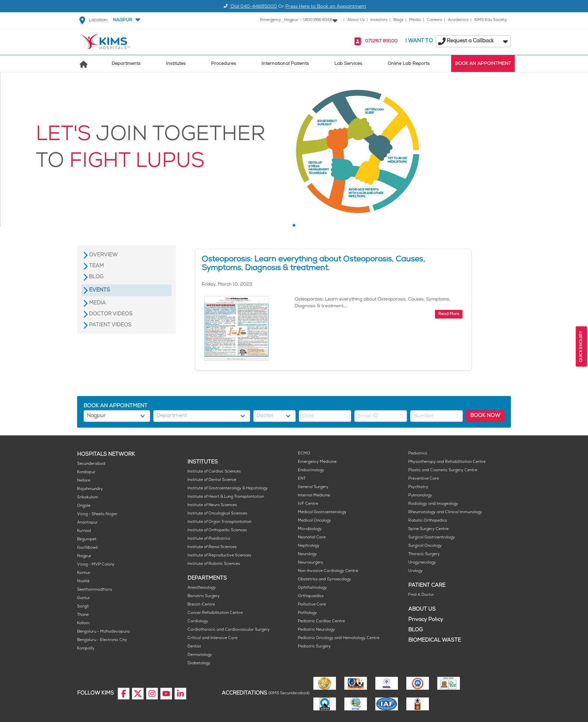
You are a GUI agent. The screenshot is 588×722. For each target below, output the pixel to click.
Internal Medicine (314, 496)
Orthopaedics (311, 596)
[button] (126, 20)
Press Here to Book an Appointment (326, 7)
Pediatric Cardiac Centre (321, 621)
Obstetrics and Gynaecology (324, 580)
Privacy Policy (426, 620)
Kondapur (86, 472)
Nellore (84, 481)
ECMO (304, 454)
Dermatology (200, 655)
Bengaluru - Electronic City (102, 640)
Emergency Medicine (317, 462)
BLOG (416, 630)
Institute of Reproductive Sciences (219, 556)
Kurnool (84, 531)
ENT (302, 479)
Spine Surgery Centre (428, 529)
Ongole (84, 506)
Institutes (176, 64)
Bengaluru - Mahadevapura (103, 632)
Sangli (83, 607)
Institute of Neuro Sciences (212, 505)
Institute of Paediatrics (209, 539)
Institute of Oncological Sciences (217, 514)
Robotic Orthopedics (428, 521)
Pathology (307, 613)
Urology (416, 571)
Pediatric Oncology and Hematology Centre (339, 638)
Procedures (223, 64)
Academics (458, 20)
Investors (379, 20)
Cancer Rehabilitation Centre (215, 613)
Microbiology (310, 529)
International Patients (285, 64)
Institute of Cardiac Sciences (214, 472)
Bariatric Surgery (204, 596)
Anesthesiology (202, 588)
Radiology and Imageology (433, 504)
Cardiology (198, 621)
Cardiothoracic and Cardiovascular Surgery (229, 630)
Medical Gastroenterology (322, 512)
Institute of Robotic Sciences (214, 564)
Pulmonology (420, 496)
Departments (126, 64)
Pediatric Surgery (314, 647)
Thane (83, 615)
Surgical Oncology (425, 546)
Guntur (84, 598)
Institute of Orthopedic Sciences (217, 530)
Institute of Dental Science (212, 480)
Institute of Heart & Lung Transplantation (226, 497)
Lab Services (348, 64)
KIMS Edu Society (491, 20)
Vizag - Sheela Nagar (97, 514)
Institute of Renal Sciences (212, 547)
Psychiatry (418, 487)
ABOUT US (422, 610)
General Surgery (313, 487)
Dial (249, 7)
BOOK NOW (485, 416)
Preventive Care (424, 479)
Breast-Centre (201, 605)
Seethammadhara (95, 590)
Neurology (307, 554)
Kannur (84, 573)
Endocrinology (311, 470)
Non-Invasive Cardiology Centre (328, 571)
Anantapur (87, 523)
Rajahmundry (90, 489)
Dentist (194, 647)
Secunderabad (91, 464)
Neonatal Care (312, 538)
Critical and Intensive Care (213, 638)
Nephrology (309, 546)
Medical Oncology (314, 521)
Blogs (398, 20)
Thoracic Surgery (424, 554)
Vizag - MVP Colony (96, 565)
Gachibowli (87, 548)
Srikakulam (88, 498)
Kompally (86, 649)
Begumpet (87, 539)
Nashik (83, 581)
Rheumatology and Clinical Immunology (445, 512)
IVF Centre (308, 504)
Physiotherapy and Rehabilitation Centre (447, 462)
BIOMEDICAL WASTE (435, 641)
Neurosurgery (311, 563)
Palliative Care (312, 605)
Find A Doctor (421, 595)
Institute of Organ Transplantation (219, 522)
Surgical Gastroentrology (432, 538)
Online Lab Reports (409, 64)
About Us (356, 20)
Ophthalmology (312, 588)
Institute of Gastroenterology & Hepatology (228, 488)
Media (415, 20)
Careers (435, 20)
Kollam (83, 623)
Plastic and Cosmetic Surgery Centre (443, 470)
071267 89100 (381, 41)
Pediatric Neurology (316, 630)
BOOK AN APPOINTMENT (483, 64)
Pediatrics (418, 454)
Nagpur (84, 556)
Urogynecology (422, 563)
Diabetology (199, 663)
